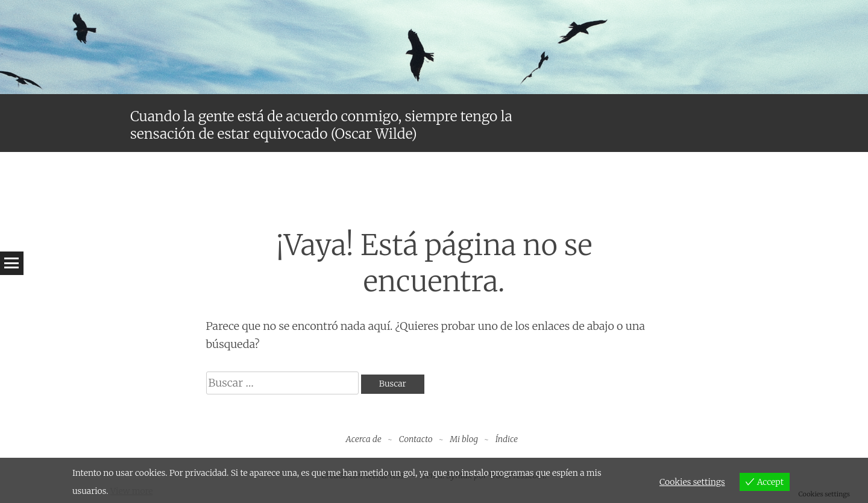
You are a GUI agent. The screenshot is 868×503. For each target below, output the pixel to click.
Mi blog (464, 439)
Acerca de (364, 439)
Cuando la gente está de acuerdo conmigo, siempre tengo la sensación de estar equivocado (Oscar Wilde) (321, 125)
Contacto (416, 439)
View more (131, 491)
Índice (507, 439)
